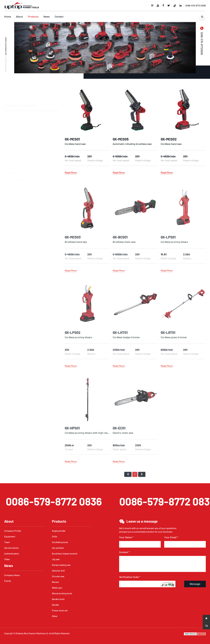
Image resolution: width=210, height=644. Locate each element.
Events (8, 581)
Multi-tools (13, 160)
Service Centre (11, 548)
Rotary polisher (15, 190)
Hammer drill (12, 260)
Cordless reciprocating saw (20, 252)
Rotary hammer (15, 270)
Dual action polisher (17, 184)
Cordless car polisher (17, 196)
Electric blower (15, 317)
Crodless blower (15, 323)
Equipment (10, 536)
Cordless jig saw (15, 228)
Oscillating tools (13, 151)
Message (195, 584)
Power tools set (13, 363)
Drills (8, 127)
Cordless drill (14, 142)
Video (7, 559)
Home (8, 16)
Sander (9, 356)
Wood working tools (15, 340)
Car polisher (11, 175)
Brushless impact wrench (17, 204)
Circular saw (12, 284)
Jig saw (9, 212)
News (47, 16)
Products (33, 16)
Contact (59, 16)
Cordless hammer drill (18, 275)
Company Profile (13, 531)
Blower (9, 308)
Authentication (12, 553)
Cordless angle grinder (18, 118)
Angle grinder (12, 103)
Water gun (10, 332)
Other (8, 371)
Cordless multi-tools (17, 166)
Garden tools (12, 348)
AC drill (12, 136)
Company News (12, 575)
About (19, 16)
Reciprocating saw (14, 236)
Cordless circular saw (17, 299)
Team (7, 542)
